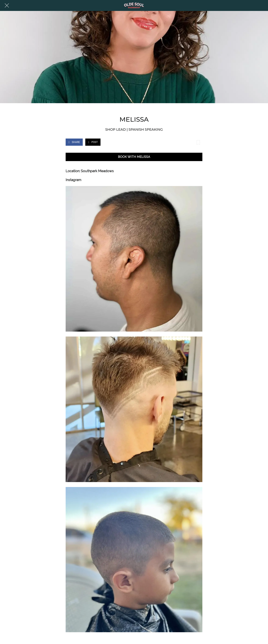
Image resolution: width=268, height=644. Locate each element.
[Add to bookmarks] (198, 142)
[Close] (7, 5)
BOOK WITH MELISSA (134, 157)
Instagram (73, 180)
